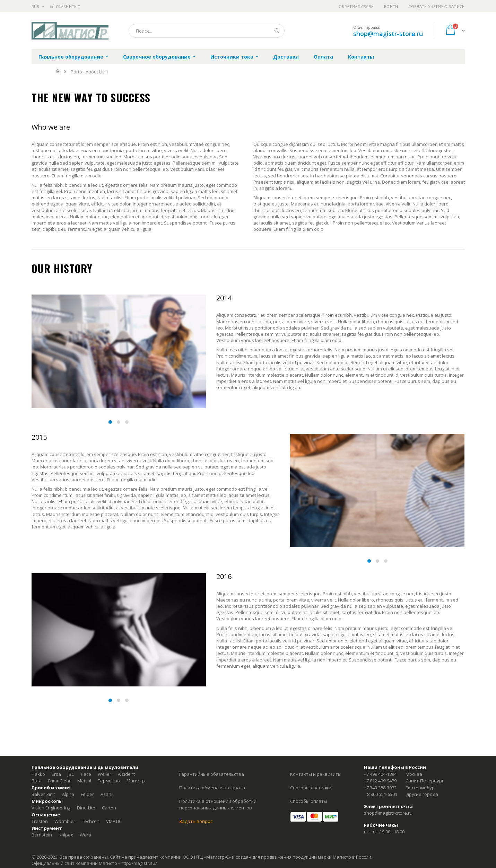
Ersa (56, 774)
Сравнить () (65, 6)
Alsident (126, 774)
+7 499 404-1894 (380, 774)
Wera (85, 835)
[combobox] (207, 31)
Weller (105, 774)
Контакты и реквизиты (316, 774)
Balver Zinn (43, 794)
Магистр (136, 781)
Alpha (68, 794)
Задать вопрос (196, 821)
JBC (71, 774)
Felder (87, 794)
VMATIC (114, 821)
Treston (40, 821)
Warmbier (65, 821)
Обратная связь (356, 6)
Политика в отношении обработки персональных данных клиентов (218, 805)
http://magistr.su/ (139, 863)
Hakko (38, 774)
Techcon (91, 821)
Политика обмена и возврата (212, 788)
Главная (58, 71)
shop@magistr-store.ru (388, 34)
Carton (109, 808)
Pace (86, 774)
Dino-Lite (86, 808)
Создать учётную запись (436, 6)
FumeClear (59, 781)
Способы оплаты (309, 801)
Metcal (84, 781)
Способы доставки (311, 788)
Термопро (109, 781)
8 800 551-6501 (382, 794)
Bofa (37, 781)
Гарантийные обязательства (212, 774)
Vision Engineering (51, 808)
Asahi (106, 794)
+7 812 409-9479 (380, 781)
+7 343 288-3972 (380, 788)
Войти (391, 6)
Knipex (66, 835)
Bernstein (42, 835)
